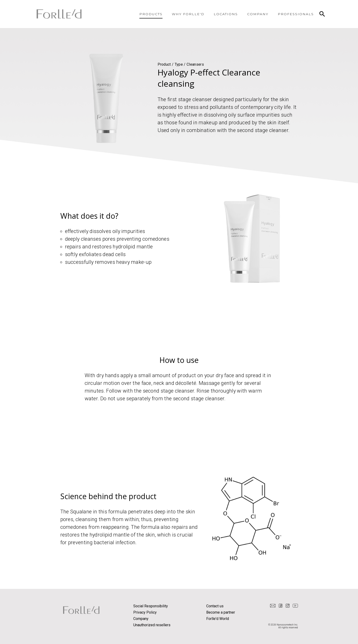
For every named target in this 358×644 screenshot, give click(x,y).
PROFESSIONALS (296, 14)
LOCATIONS (226, 14)
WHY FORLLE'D (188, 14)
